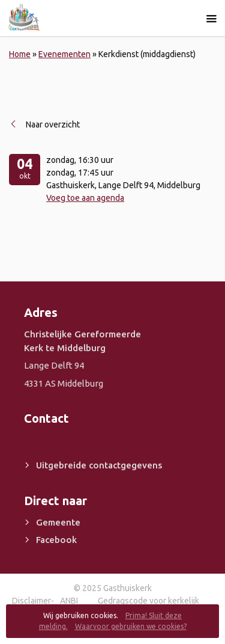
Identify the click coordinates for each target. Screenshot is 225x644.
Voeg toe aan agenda (85, 198)
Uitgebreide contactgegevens (99, 465)
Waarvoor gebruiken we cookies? (131, 626)
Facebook (56, 540)
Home (20, 54)
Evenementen (64, 54)
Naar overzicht (53, 124)
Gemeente (58, 522)
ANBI (69, 601)
